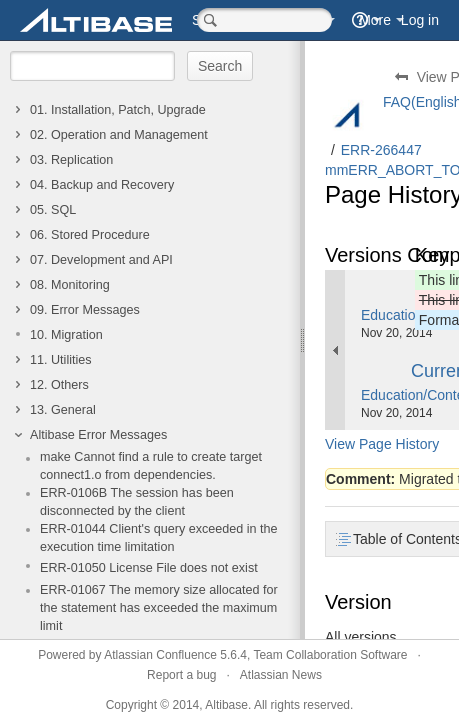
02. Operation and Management (119, 135)
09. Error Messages (85, 310)
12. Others (59, 385)
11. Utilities (61, 360)
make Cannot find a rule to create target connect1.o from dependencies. (151, 466)
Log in (420, 20)
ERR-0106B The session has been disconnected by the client (137, 502)
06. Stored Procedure (90, 235)
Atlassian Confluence (160, 655)
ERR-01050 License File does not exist (149, 568)
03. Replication (71, 160)
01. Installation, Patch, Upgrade (118, 110)
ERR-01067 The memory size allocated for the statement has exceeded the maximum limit (159, 608)
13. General (63, 410)
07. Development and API (101, 260)
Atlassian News (281, 675)
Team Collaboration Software (330, 655)
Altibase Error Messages (98, 435)
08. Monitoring (70, 285)
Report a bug (181, 675)
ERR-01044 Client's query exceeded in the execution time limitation (159, 538)
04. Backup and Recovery (102, 185)
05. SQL (53, 210)
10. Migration (66, 335)
